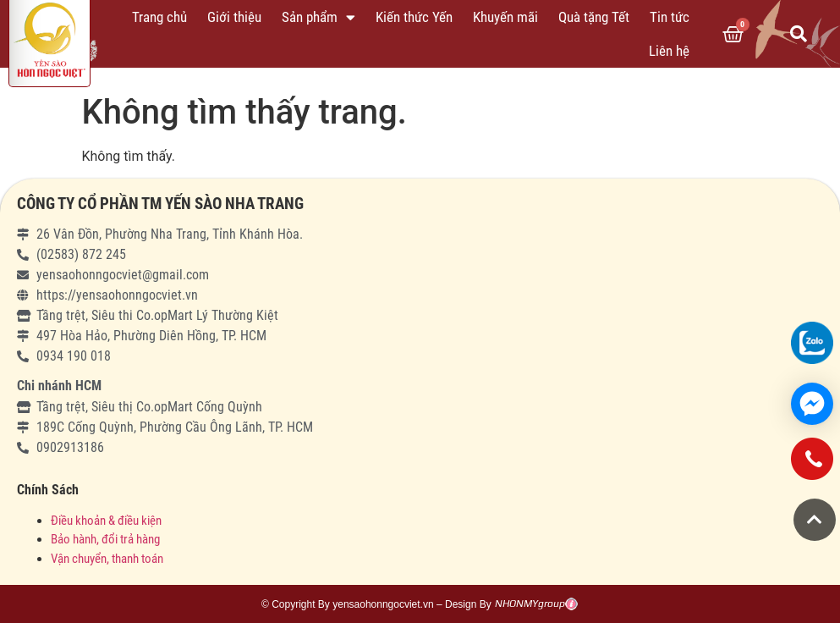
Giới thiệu (234, 17)
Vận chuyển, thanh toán (107, 559)
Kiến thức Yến (414, 17)
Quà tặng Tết (594, 17)
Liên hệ (669, 51)
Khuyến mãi (505, 17)
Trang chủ (159, 17)
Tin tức (670, 17)
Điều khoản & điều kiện (106, 521)
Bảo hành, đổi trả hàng (105, 539)
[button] (815, 520)
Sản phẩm (318, 17)
